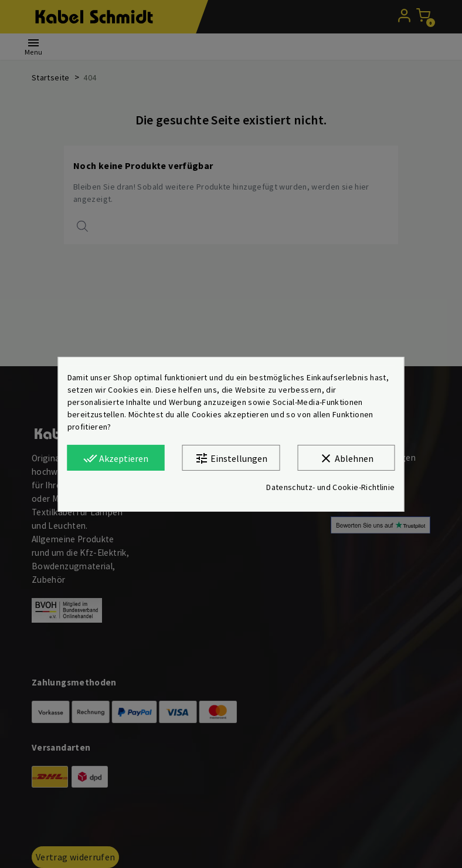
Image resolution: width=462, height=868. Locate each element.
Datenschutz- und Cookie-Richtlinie (330, 487)
